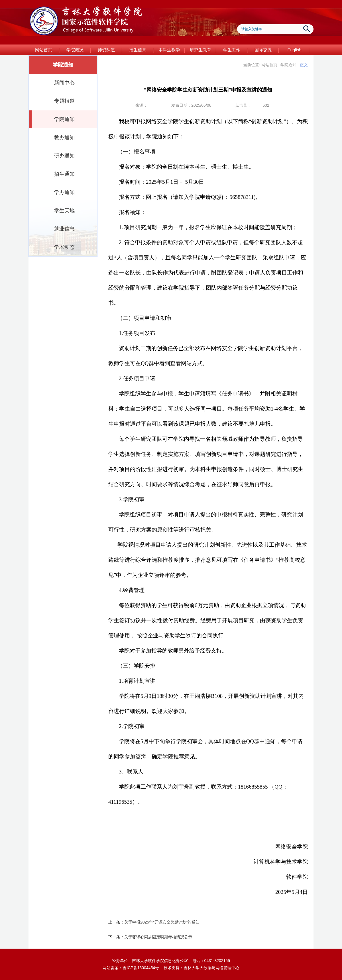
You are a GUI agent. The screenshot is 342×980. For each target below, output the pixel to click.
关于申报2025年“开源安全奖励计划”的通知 (162, 922)
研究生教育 (200, 50)
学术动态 (64, 247)
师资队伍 (106, 50)
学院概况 (75, 50)
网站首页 (44, 50)
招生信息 (138, 50)
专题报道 (64, 101)
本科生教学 (169, 50)
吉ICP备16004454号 (141, 968)
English (294, 50)
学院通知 (64, 119)
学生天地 (64, 211)
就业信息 (64, 229)
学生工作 (232, 50)
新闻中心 (64, 83)
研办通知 (64, 156)
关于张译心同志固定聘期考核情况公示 (158, 937)
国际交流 (263, 50)
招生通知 (64, 174)
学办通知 (64, 192)
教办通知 (64, 138)
